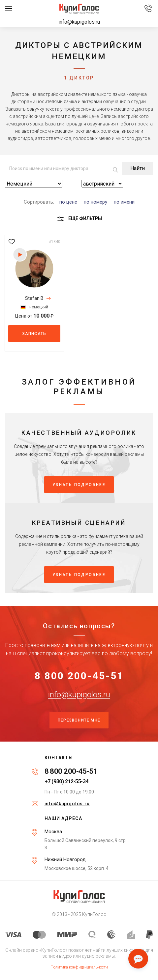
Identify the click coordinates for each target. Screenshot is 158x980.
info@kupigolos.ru (79, 22)
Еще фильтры (79, 219)
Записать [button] (34, 334)
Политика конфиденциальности (79, 967)
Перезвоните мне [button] (79, 720)
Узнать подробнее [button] (79, 485)
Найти (138, 168)
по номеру (95, 202)
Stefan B (34, 298)
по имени (124, 202)
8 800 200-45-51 (79, 676)
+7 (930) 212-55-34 (67, 782)
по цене (68, 202)
